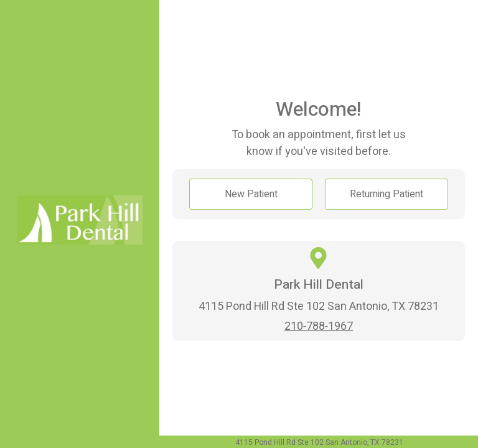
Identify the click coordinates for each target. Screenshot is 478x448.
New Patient (251, 194)
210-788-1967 (319, 326)
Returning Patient (387, 194)
